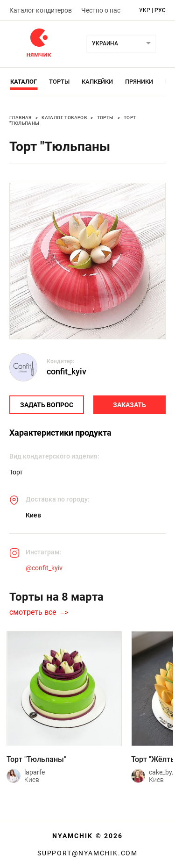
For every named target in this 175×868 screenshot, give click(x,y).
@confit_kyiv (44, 568)
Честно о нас (101, 10)
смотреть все (33, 612)
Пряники (139, 82)
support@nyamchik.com (87, 853)
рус (160, 10)
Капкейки (97, 82)
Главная (21, 118)
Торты (59, 82)
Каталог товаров (64, 118)
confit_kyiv (66, 371)
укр (145, 10)
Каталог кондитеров (41, 10)
